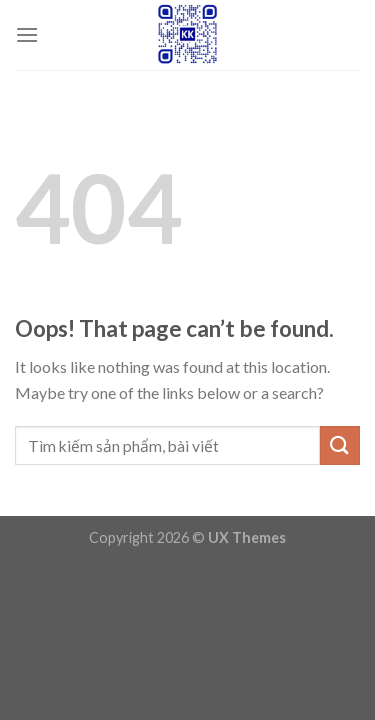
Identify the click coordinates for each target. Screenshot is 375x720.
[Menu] (27, 34)
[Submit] (340, 445)
